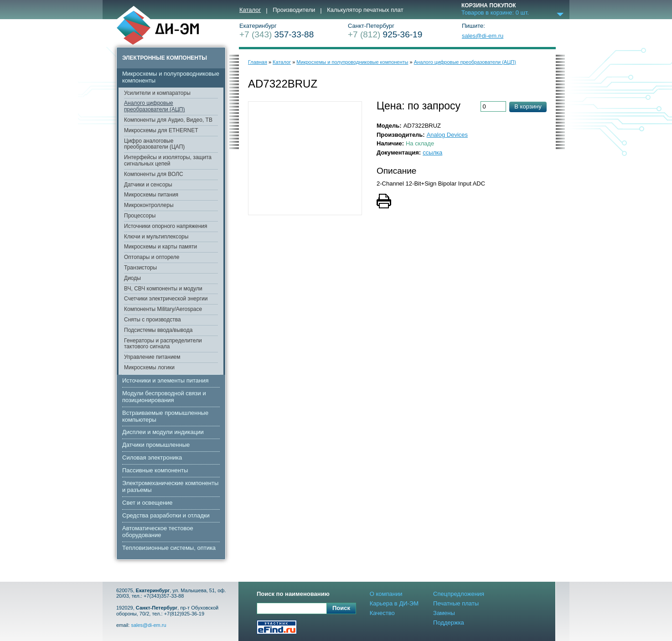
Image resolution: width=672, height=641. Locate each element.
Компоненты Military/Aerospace (163, 309)
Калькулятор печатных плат (365, 10)
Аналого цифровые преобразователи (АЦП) (154, 106)
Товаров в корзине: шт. (495, 13)
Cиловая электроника (152, 457)
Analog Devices (447, 135)
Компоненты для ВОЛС (154, 174)
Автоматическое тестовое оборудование (158, 532)
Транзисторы (140, 268)
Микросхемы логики (149, 367)
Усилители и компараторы (157, 93)
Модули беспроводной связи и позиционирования (164, 397)
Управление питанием (152, 357)
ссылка (432, 152)
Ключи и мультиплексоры (156, 237)
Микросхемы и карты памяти (160, 247)
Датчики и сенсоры (148, 185)
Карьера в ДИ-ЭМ (394, 603)
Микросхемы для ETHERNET (161, 130)
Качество (382, 613)
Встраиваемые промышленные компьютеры (165, 416)
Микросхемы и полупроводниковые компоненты (171, 77)
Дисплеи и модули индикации (163, 432)
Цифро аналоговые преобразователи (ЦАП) (154, 144)
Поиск (341, 608)
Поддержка (449, 623)
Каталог (250, 10)
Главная (258, 62)
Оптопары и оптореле (152, 257)
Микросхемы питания (151, 195)
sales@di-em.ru (483, 36)
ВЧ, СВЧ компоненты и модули (163, 289)
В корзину (528, 106)
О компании (386, 594)
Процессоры (140, 216)
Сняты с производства (152, 320)
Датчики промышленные (156, 445)
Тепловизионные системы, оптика (169, 548)
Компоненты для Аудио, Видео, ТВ (168, 120)
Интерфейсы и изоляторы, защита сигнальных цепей (168, 160)
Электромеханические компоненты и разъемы (170, 486)
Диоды (132, 278)
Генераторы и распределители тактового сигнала (163, 344)
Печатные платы (456, 603)
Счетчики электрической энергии (166, 299)
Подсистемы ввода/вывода (158, 330)
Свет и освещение (147, 503)
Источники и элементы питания (165, 380)
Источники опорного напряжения (166, 226)
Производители (294, 10)
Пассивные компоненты (155, 470)
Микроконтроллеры (149, 205)
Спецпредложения (459, 594)
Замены (444, 613)
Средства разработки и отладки (166, 515)
